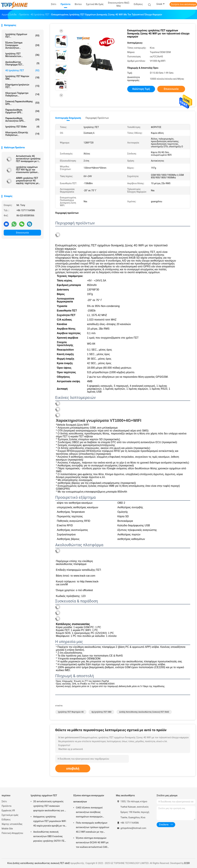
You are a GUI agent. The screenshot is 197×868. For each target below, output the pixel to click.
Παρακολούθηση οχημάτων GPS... (22, 111)
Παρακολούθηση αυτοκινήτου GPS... (22, 120)
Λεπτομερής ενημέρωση (68, 118)
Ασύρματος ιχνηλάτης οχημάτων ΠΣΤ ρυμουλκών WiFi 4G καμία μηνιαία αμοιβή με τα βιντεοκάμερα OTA (50, 822)
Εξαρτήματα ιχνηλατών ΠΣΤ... (22, 86)
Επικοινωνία (22, 233)
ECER (187, 863)
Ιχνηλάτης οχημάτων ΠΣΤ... (22, 36)
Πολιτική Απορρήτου (12, 833)
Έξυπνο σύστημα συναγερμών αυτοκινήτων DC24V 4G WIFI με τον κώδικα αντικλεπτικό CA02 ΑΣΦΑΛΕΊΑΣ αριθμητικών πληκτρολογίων (92, 843)
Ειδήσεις (6, 820)
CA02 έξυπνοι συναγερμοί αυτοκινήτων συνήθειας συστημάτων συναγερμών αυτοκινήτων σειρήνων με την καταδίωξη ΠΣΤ (92, 813)
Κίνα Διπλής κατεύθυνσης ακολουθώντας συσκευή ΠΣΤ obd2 (39, 863)
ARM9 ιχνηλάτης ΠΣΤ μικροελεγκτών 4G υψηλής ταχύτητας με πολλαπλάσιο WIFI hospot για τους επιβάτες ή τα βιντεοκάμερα (27, 181)
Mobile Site (7, 829)
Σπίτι (4, 801)
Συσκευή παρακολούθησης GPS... (22, 103)
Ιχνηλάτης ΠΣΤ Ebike (22, 127)
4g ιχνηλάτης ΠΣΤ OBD (101, 712)
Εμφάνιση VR (8, 810)
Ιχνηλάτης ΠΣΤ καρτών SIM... (22, 78)
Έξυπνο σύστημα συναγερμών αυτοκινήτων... (22, 45)
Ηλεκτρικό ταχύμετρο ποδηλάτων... (22, 94)
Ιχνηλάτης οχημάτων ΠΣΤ (44, 795)
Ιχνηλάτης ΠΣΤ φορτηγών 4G (71, 712)
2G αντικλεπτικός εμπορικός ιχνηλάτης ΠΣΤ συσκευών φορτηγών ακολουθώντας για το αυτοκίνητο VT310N (50, 806)
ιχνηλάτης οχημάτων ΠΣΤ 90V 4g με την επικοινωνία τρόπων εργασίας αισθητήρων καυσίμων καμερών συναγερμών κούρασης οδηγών (28, 170)
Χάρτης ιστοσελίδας (12, 824)
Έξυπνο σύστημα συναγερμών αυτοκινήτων (89, 799)
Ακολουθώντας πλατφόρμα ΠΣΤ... (22, 63)
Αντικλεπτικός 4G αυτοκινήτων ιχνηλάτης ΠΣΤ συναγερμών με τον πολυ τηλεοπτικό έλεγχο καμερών (28, 159)
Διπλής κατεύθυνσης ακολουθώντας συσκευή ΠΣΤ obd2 (144, 712)
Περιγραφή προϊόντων (97, 118)
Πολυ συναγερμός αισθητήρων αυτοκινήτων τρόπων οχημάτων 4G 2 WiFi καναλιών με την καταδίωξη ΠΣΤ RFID (93, 828)
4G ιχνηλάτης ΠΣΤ (22, 70)
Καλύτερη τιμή (141, 89)
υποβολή (73, 768)
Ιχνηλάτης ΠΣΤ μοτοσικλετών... (22, 55)
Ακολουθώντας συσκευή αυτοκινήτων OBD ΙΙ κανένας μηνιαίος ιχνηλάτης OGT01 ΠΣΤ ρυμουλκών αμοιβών (49, 837)
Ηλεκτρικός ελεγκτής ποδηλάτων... (22, 134)
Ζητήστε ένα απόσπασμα (183, 4)
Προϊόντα (6, 806)
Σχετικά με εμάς (10, 815)
